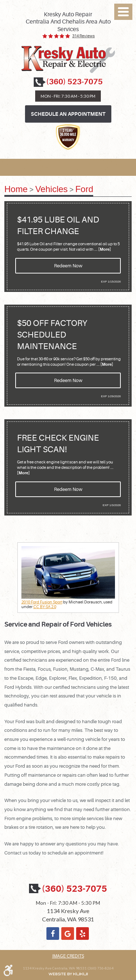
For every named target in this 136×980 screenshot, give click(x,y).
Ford (84, 189)
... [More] (102, 249)
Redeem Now (68, 266)
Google (68, 934)
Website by (68, 974)
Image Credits (68, 956)
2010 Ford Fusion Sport (42, 602)
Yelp (83, 934)
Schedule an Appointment (68, 114)
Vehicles (51, 189)
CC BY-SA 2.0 (45, 607)
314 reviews (83, 36)
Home (16, 189)
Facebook (53, 934)
